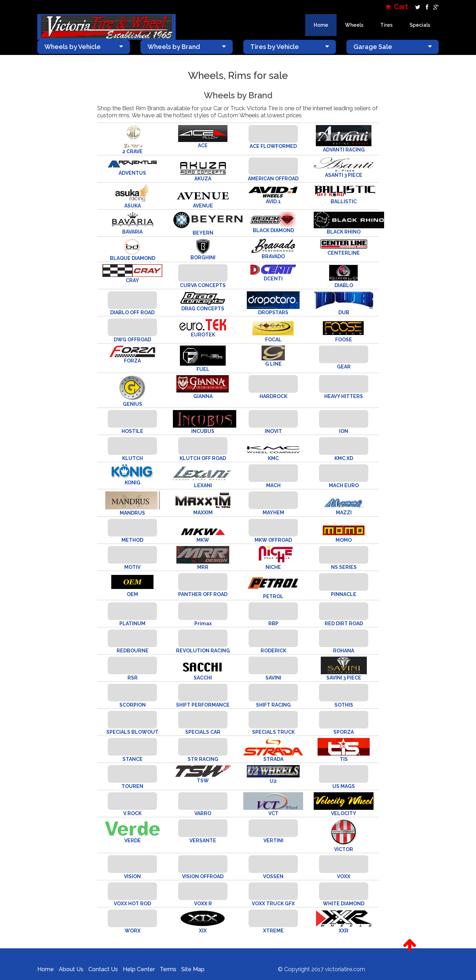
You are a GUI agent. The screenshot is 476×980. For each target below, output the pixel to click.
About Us (67, 969)
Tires (386, 25)
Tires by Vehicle (290, 47)
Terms (164, 969)
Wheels (354, 25)
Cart (397, 7)
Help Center (134, 969)
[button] (410, 945)
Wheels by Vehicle (84, 47)
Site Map (188, 969)
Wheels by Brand (187, 47)
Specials (420, 25)
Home (321, 25)
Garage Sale (393, 47)
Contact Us (99, 969)
